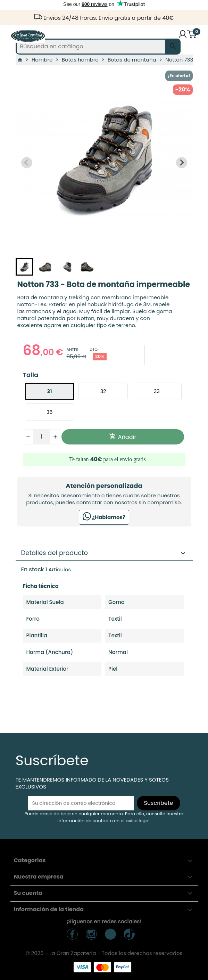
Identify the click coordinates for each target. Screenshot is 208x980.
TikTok (110, 934)
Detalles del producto (104, 553)
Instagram (91, 934)
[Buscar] (98, 47)
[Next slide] (182, 163)
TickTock (129, 934)
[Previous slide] (27, 163)
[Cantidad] (42, 437)
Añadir (123, 437)
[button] (24, 267)
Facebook (72, 934)
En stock (33, 570)
